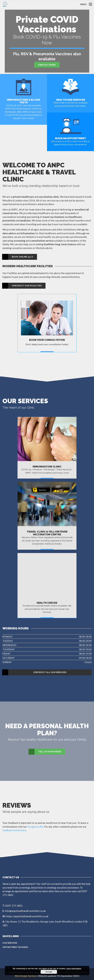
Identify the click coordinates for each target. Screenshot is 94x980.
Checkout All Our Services (34, 672)
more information (74, 969)
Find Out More (47, 65)
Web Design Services (26, 976)
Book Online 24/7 (18, 257)
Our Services (10, 943)
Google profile (35, 827)
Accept (49, 972)
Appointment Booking (15, 947)
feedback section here (14, 830)
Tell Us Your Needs (45, 752)
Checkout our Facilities (22, 286)
